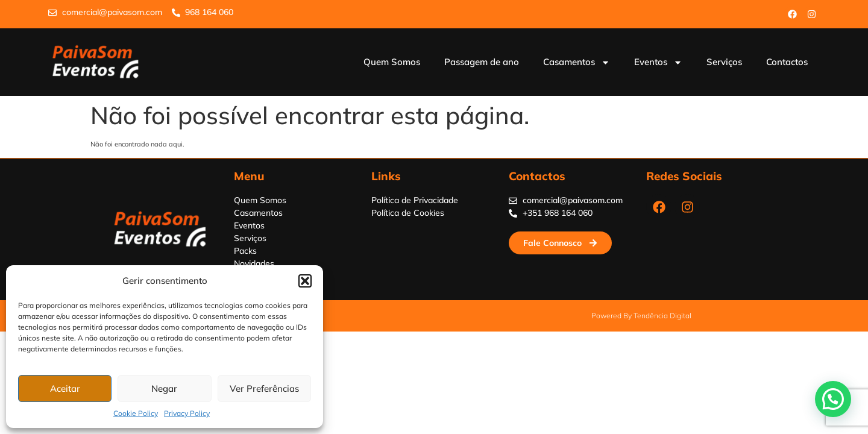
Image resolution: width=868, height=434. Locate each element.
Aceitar (65, 388)
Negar (164, 388)
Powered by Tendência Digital (641, 316)
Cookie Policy (136, 413)
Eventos (658, 62)
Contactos (787, 62)
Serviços (724, 62)
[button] (305, 281)
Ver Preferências (264, 388)
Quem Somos (392, 62)
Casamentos (577, 62)
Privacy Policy (187, 413)
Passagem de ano (482, 62)
